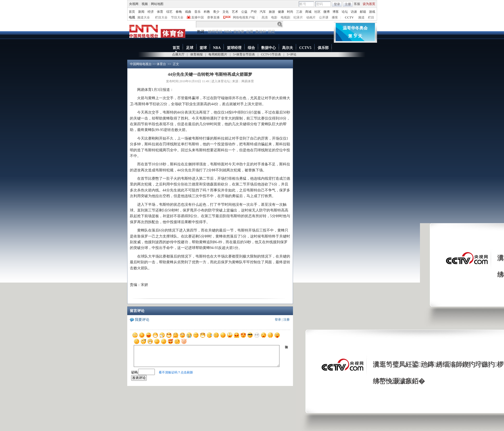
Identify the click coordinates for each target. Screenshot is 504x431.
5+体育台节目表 (244, 54)
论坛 (345, 12)
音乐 (197, 12)
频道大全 (144, 17)
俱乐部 (323, 48)
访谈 (354, 12)
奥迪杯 (261, 32)
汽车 (263, 12)
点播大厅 (178, 54)
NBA (228, 32)
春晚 (179, 12)
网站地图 (157, 4)
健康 (281, 12)
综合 (251, 48)
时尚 (290, 12)
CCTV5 (305, 48)
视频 (145, 4)
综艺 (169, 12)
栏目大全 (161, 17)
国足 (272, 32)
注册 (348, 4)
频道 (361, 17)
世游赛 (239, 32)
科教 (207, 12)
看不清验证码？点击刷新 (176, 372)
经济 (151, 12)
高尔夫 (288, 48)
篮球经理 (234, 48)
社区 (317, 12)
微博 (327, 12)
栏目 (371, 17)
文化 (226, 12)
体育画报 (196, 54)
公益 (244, 12)
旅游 (272, 12)
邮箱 (363, 12)
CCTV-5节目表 (271, 54)
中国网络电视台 (141, 64)
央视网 (134, 4)
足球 (190, 48)
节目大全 (177, 17)
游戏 (372, 12)
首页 (132, 12)
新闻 (141, 12)
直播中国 (197, 17)
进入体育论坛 (221, 81)
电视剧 (285, 17)
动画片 (311, 17)
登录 (337, 4)
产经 (254, 12)
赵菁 (250, 32)
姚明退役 (215, 32)
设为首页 (369, 4)
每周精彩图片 (218, 54)
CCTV (349, 17)
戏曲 (188, 12)
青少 (216, 12)
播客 (335, 17)
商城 (308, 12)
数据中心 (269, 48)
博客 (336, 12)
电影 (274, 17)
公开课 (324, 17)
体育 (160, 12)
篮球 (203, 48)
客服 (357, 4)
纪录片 (298, 17)
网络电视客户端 (244, 17)
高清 (265, 17)
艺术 (235, 12)
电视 (132, 17)
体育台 (161, 64)
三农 (299, 12)
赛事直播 (213, 17)
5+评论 (292, 54)
